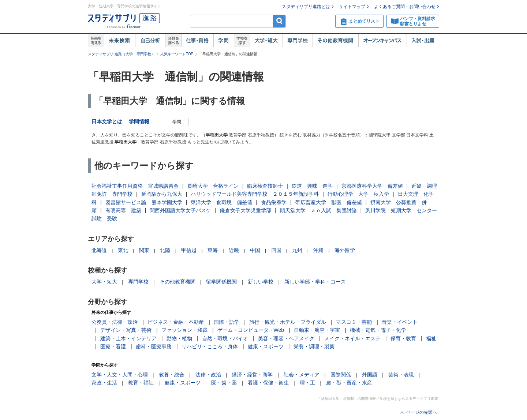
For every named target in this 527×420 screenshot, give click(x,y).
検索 (279, 21)
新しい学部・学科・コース (315, 282)
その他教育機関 (335, 41)
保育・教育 (403, 338)
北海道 (99, 250)
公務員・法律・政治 (115, 322)
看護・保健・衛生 (268, 383)
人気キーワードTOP (177, 54)
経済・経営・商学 (252, 375)
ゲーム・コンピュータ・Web (251, 330)
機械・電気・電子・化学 (378, 330)
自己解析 (150, 41)
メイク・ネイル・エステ (352, 338)
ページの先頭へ (422, 412)
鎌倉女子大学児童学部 (246, 210)
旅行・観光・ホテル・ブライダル (288, 322)
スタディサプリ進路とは (306, 7)
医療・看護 (113, 346)
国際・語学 (227, 322)
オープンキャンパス (382, 41)
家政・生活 (104, 383)
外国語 (370, 375)
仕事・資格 (197, 41)
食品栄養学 (274, 202)
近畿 (234, 250)
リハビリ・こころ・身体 (210, 346)
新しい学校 (261, 282)
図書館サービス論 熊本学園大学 (144, 202)
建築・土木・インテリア (128, 338)
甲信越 (189, 250)
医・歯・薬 (224, 383)
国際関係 (341, 375)
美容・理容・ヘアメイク (286, 338)
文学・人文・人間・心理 (120, 375)
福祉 (431, 338)
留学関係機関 (221, 282)
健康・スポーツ (266, 346)
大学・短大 (266, 41)
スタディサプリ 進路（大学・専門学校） (121, 54)
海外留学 (345, 250)
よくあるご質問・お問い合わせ (405, 7)
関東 (144, 250)
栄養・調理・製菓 (314, 346)
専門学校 (298, 41)
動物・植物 (179, 338)
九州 (297, 250)
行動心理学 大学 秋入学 (358, 194)
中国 (255, 250)
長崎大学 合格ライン (213, 186)
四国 (276, 250)
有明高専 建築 (123, 210)
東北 (123, 250)
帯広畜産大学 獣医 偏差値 (329, 202)
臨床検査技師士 (265, 186)
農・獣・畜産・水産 (349, 383)
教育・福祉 (141, 383)
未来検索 (119, 41)
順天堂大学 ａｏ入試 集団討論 (318, 210)
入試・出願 (423, 41)
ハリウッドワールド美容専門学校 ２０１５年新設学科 (255, 194)
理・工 (307, 383)
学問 (224, 41)
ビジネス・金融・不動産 (176, 322)
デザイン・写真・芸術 (126, 330)
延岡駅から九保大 (162, 194)
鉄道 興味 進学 (312, 186)
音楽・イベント (400, 322)
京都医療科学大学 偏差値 (372, 186)
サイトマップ (352, 7)
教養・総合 (172, 375)
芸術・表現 (401, 375)
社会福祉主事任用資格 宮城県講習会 (135, 186)
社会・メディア (302, 375)
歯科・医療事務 (154, 346)
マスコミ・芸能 (354, 322)
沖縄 (318, 250)
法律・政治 (208, 375)
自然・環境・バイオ (225, 338)
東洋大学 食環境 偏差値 (221, 202)
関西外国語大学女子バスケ (180, 210)
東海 (213, 250)
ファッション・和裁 (184, 330)
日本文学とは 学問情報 (123, 121)
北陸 (165, 250)
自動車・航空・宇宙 (317, 330)
